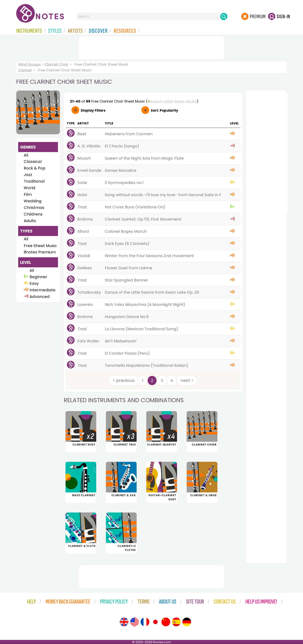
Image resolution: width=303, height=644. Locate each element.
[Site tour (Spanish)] (176, 622)
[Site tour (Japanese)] (155, 622)
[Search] (224, 16)
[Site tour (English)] (124, 622)
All (26, 155)
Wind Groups (29, 64)
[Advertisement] (151, 47)
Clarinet (25, 70)
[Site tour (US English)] (134, 622)
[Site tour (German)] (187, 622)
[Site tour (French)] (145, 622)
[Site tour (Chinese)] (166, 622)
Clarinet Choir (57, 64)
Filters (93, 110)
